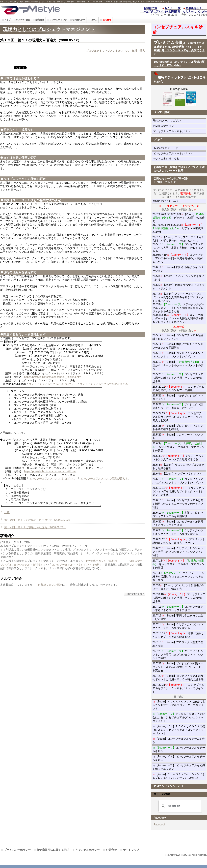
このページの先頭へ (134, 594)
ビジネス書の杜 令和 (171, 159)
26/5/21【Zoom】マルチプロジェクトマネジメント (178, 397)
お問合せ (111, 850)
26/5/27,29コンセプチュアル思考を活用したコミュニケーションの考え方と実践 (178, 417)
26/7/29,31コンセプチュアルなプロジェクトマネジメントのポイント (178, 688)
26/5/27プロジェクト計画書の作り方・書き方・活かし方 (178, 406)
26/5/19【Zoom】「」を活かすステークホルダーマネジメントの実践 (178, 365)
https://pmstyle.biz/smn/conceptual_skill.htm (50, 471)
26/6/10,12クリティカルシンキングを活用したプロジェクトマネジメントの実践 (178, 491)
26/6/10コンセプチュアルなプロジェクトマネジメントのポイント (178, 481)
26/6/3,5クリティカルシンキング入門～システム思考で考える (178, 458)
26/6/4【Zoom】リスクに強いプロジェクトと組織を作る (178, 467)
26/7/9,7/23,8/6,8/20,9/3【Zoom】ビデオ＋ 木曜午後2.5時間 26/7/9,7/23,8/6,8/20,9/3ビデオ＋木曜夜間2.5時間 (178, 223)
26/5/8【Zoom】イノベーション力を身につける (178, 278)
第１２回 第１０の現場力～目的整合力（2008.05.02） (38, 520)
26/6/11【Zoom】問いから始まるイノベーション (178, 269)
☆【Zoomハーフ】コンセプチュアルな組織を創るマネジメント (179, 767)
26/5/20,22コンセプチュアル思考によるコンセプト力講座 (178, 388)
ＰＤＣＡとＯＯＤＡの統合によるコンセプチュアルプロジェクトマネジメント (179, 717)
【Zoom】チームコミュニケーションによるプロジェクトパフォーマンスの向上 (179, 776)
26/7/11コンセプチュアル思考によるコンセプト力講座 (178, 608)
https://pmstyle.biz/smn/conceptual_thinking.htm (53, 377)
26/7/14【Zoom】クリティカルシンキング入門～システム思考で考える (178, 626)
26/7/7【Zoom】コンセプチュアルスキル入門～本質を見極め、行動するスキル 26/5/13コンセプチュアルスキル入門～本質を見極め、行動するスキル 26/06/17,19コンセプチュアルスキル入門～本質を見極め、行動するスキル (178, 250)
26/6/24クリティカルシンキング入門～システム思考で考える (178, 532)
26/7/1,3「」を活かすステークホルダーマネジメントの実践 (178, 564)
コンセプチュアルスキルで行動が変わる (104, 384)
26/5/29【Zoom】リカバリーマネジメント (178, 436)
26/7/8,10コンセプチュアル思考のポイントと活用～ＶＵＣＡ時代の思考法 (179, 598)
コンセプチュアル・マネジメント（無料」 (77, 565)
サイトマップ (131, 850)
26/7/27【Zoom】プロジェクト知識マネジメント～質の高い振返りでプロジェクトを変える (178, 667)
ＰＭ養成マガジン (179, 126)
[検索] (179, 806)
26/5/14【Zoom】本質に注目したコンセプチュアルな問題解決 (178, 346)
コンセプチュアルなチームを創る (179, 749)
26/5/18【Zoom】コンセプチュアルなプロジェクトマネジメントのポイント (178, 355)
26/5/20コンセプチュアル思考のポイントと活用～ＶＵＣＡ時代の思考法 (178, 378)
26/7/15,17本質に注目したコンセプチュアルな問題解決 (178, 635)
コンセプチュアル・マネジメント (179, 131)
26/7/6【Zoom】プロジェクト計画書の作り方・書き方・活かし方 (178, 587)
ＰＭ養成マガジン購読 (49, 585)
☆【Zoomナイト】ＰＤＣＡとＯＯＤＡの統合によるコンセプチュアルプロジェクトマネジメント (179, 730)
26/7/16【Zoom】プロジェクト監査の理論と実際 (178, 644)
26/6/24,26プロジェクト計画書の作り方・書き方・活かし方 (179, 541)
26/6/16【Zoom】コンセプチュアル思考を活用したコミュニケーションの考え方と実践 (178, 504)
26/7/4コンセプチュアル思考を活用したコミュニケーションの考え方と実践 (178, 577)
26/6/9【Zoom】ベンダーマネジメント (179, 474)
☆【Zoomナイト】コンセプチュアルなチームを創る (179, 758)
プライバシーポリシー (17, 850)
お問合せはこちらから (166, 201)
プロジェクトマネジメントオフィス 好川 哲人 (115, 51)
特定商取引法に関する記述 (53, 850)
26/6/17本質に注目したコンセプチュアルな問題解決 (178, 514)
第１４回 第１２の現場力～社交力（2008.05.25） (35, 527)
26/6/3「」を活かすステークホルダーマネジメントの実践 (178, 447)
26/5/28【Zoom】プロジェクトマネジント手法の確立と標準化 (178, 427)
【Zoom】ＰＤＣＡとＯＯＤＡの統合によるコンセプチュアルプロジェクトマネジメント (179, 705)
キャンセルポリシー (88, 850)
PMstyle (47, 10)
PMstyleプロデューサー (179, 148)
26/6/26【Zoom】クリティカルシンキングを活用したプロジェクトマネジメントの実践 (178, 552)
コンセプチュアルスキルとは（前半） (51, 384)
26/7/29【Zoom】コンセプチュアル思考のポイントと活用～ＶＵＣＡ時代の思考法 (178, 678)
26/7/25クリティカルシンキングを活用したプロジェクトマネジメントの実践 (178, 655)
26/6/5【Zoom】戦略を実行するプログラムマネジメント (178, 287)
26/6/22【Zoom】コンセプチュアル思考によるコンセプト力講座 (178, 523)
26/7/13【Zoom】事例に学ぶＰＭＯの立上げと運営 (178, 617)
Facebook (160, 825)
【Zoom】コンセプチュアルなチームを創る (179, 740)
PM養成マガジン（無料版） (103, 561)
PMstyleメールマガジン (179, 121)
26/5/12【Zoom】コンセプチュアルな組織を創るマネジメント (178, 337)
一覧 (7, 512)
